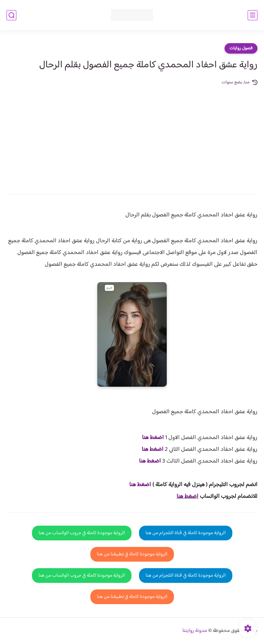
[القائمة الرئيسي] (253, 15)
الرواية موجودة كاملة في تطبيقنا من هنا (132, 554)
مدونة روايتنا (195, 631)
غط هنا (137, 485)
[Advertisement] (132, 135)
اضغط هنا (153, 438)
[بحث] (11, 15)
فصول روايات (241, 48)
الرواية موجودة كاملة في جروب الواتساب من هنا (82, 533)
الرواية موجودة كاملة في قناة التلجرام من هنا (186, 533)
